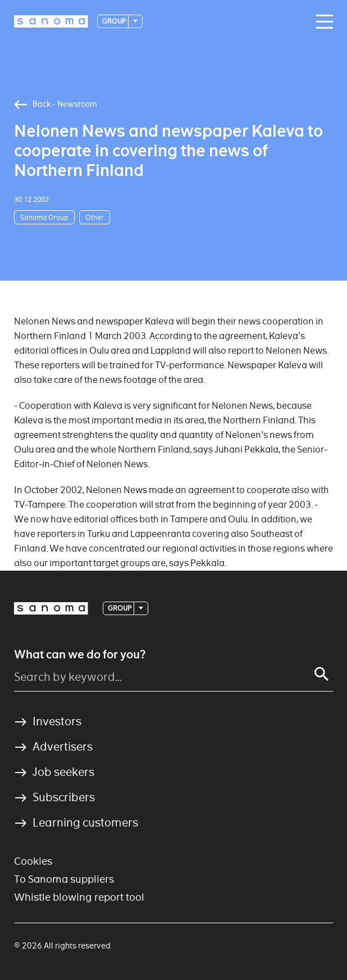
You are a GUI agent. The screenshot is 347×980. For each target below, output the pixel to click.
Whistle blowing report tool (79, 897)
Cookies (33, 861)
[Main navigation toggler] (322, 22)
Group (115, 21)
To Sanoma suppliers (64, 879)
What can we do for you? (80, 654)
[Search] (322, 674)
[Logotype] (51, 21)
